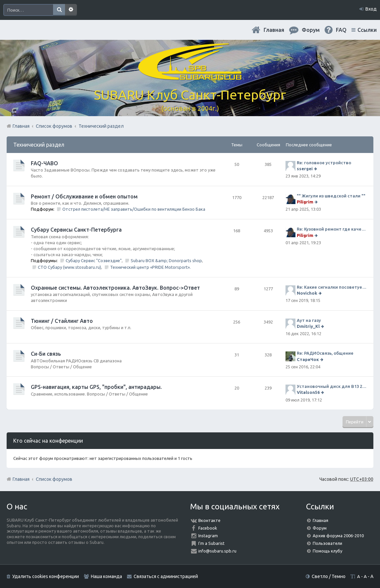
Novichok (307, 293)
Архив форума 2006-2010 (338, 536)
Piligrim (305, 202)
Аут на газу (309, 320)
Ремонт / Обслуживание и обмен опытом (84, 196)
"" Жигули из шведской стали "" (331, 196)
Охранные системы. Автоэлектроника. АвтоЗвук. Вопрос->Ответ (115, 288)
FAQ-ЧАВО (44, 163)
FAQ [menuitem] (341, 30)
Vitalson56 (308, 392)
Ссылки (367, 30)
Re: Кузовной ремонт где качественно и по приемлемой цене (332, 229)
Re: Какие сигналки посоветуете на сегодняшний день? (332, 287)
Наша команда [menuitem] (106, 576)
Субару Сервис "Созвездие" (94, 260)
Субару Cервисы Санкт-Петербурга (76, 230)
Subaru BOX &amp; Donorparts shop (166, 260)
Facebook (208, 528)
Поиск (59, 10)
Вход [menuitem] (371, 9)
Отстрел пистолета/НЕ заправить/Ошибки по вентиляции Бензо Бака (134, 209)
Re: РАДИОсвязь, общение (325, 353)
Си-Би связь (46, 354)
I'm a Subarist (211, 543)
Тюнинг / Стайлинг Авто (62, 321)
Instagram (208, 536)
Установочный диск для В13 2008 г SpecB (332, 386)
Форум (320, 528)
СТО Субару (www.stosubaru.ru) (69, 267)
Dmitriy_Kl (308, 326)
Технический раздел (39, 145)
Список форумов (54, 479)
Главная (274, 30)
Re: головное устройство (324, 163)
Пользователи (327, 543)
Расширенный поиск (71, 10)
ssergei (305, 169)
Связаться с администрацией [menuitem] (166, 576)
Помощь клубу (327, 551)
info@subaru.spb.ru (217, 551)
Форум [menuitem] (311, 30)
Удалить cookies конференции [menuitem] (46, 576)
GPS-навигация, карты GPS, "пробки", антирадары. (96, 387)
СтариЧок (308, 359)
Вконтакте (209, 520)
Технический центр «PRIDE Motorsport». (150, 267)
